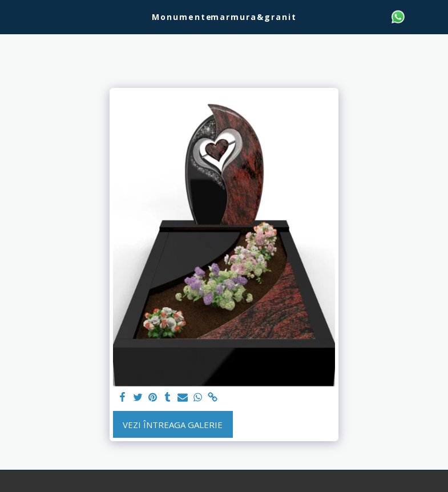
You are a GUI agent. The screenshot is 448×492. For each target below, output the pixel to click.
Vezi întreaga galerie (173, 425)
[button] (13, 16)
